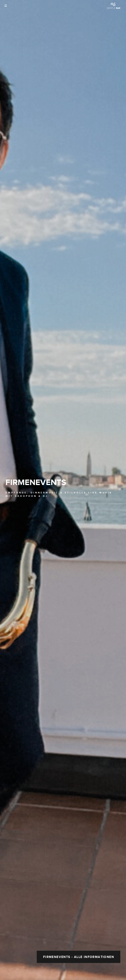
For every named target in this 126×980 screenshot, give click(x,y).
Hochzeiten (95, 972)
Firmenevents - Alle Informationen (79, 913)
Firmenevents (36, 461)
